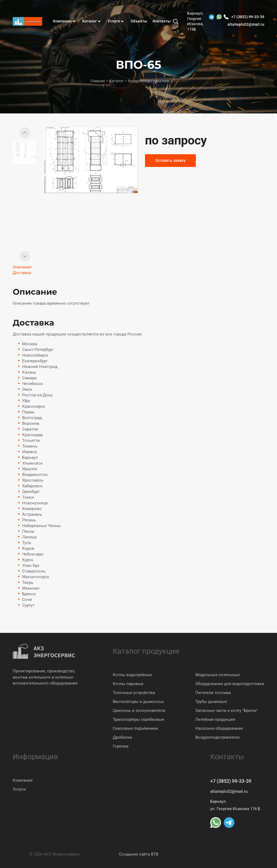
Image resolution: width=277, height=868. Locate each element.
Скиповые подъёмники (135, 728)
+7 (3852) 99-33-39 (231, 781)
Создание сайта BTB (139, 854)
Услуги (19, 789)
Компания (23, 780)
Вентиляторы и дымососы (138, 702)
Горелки (121, 746)
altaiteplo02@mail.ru (246, 24)
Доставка (22, 273)
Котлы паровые (128, 684)
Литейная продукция (215, 719)
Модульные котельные (217, 675)
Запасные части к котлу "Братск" (227, 711)
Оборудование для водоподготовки (230, 684)
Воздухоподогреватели (217, 737)
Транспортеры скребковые (138, 719)
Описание (22, 267)
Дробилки (122, 737)
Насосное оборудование (219, 728)
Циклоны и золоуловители (139, 711)
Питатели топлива (213, 693)
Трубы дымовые (211, 702)
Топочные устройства (134, 693)
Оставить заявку (170, 160)
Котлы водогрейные (132, 675)
